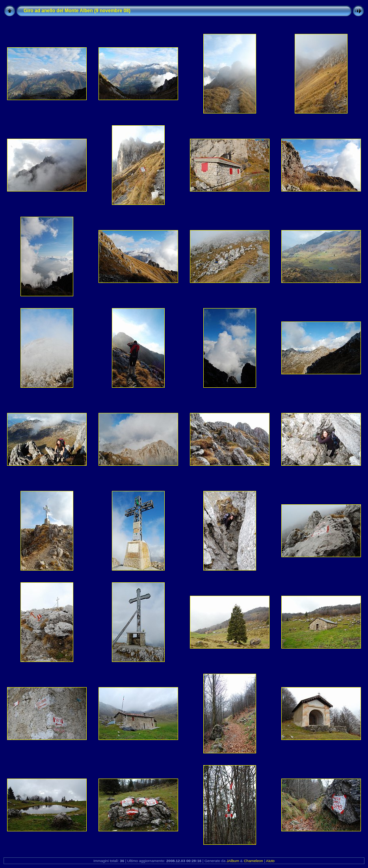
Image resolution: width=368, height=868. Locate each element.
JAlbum (233, 861)
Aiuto (270, 861)
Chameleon (254, 861)
